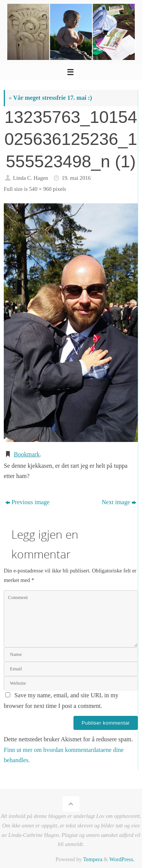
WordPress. (122, 859)
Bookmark (27, 454)
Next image (119, 502)
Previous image (27, 502)
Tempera (93, 859)
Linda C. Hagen (30, 178)
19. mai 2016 (76, 178)
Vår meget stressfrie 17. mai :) (50, 98)
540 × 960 (40, 189)
